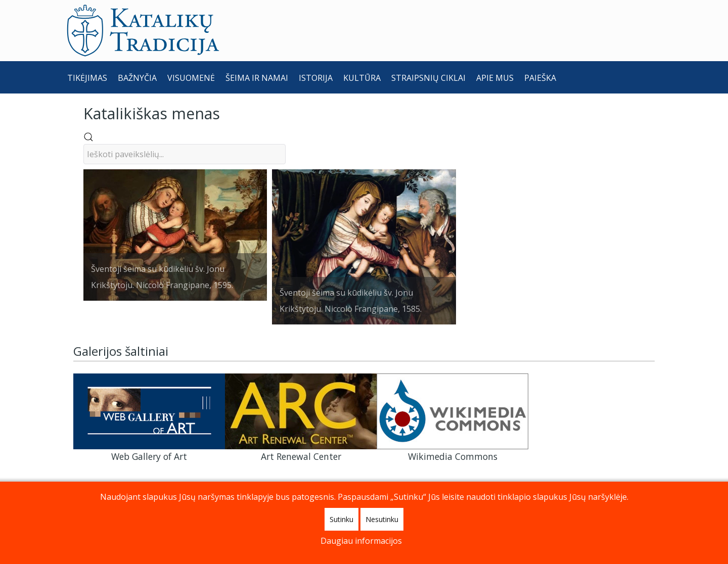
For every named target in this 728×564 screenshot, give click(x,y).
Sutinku (342, 519)
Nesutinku (382, 519)
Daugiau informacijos (361, 541)
